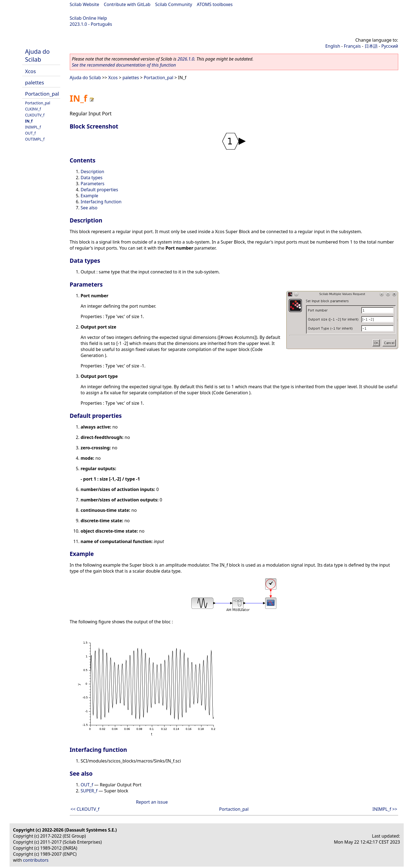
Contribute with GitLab (127, 4)
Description (93, 172)
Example (89, 196)
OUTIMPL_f (35, 139)
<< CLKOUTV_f (85, 809)
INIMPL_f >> (385, 809)
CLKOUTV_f (35, 115)
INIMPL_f (33, 127)
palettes (35, 82)
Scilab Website (85, 4)
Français (352, 46)
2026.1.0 (186, 59)
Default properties (99, 190)
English (333, 46)
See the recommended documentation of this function (124, 65)
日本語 (371, 46)
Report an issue (152, 802)
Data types (92, 178)
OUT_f (31, 133)
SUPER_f (89, 791)
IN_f (29, 121)
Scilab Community (174, 4)
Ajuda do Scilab (37, 55)
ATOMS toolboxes (215, 4)
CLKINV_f (33, 109)
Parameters (93, 184)
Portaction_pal (42, 94)
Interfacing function (101, 202)
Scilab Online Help (88, 18)
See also (89, 208)
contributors (36, 860)
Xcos (31, 71)
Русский (390, 46)
